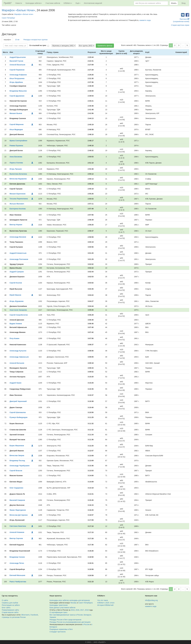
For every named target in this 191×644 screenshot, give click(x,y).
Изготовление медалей (93, 3)
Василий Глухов (16, 61)
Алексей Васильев (17, 65)
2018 (77, 610)
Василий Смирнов (17, 500)
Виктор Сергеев (16, 538)
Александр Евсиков (18, 237)
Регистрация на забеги (11, 605)
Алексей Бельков (17, 363)
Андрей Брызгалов (18, 57)
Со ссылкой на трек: (38, 45)
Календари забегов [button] (34, 3)
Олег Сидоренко (16, 488)
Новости (19, 3)
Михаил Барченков (17, 194)
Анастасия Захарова (18, 310)
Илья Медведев (16, 129)
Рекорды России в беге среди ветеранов (65, 620)
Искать (174, 3)
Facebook (34, 615)
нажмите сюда (145, 20)
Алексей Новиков (17, 532)
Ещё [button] (78, 3)
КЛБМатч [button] (68, 3)
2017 (82, 610)
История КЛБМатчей (105, 605)
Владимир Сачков (17, 557)
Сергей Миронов (17, 124)
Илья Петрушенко (17, 78)
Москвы (73, 603)
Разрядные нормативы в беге (61, 629)
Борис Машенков (17, 446)
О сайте (5, 600)
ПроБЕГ (8, 3)
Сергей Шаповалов (18, 412)
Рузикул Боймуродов (18, 417)
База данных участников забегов (63, 608)
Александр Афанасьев (19, 357)
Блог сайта (6, 608)
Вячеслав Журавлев (18, 179)
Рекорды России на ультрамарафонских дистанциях (70, 622)
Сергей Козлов (16, 283)
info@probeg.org (151, 600)
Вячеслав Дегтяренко (19, 515)
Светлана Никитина (18, 526)
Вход (184, 3)
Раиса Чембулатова (18, 582)
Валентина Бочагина (18, 174)
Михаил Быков (16, 113)
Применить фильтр (105, 46)
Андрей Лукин (15, 383)
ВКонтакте (26, 615)
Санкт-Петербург (8, 18)
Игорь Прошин (16, 169)
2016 (87, 610)
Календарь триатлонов (59, 605)
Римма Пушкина (16, 146)
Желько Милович (17, 204)
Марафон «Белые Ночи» (18, 10)
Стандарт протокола (58, 632)
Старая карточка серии (180, 25)
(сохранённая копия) (181, 21)
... (183, 45)
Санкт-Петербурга (85, 603)
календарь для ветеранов (80, 600)
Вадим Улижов (16, 324)
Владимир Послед (17, 461)
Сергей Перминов (17, 70)
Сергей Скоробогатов (19, 315)
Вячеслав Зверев (17, 455)
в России (86, 624)
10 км (17, 40)
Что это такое (103, 600)
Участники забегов (53, 3)
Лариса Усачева (16, 163)
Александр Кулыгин (18, 351)
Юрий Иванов (15, 295)
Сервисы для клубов (10, 603)
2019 (73, 610)
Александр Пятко (17, 563)
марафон (7, 40)
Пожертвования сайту (10, 610)
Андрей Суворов (17, 272)
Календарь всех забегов (59, 600)
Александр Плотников (19, 259)
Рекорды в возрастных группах (35, 40)
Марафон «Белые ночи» (24, 14)
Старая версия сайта (10, 612)
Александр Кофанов (18, 75)
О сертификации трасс (59, 612)
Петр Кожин (14, 338)
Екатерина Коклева (18, 209)
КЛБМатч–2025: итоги (106, 603)
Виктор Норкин (16, 225)
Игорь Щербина (16, 82)
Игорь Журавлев (16, 301)
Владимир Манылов (18, 91)
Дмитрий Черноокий (18, 401)
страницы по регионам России (14, 617)
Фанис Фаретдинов (18, 510)
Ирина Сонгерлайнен (18, 141)
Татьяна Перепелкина (19, 199)
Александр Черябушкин (19, 466)
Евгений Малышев (17, 575)
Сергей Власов (16, 471)
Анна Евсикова (16, 157)
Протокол (184, 19)
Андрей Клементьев (18, 253)
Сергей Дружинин (17, 96)
